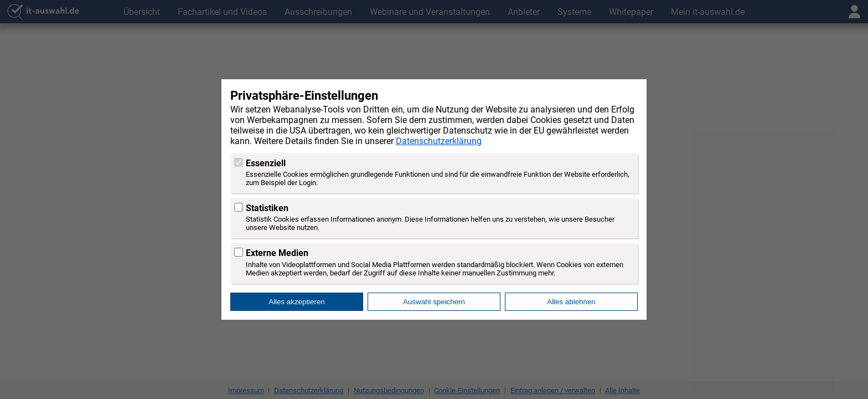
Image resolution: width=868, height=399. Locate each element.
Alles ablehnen (571, 302)
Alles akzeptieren (297, 302)
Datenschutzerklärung (439, 141)
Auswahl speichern (434, 302)
